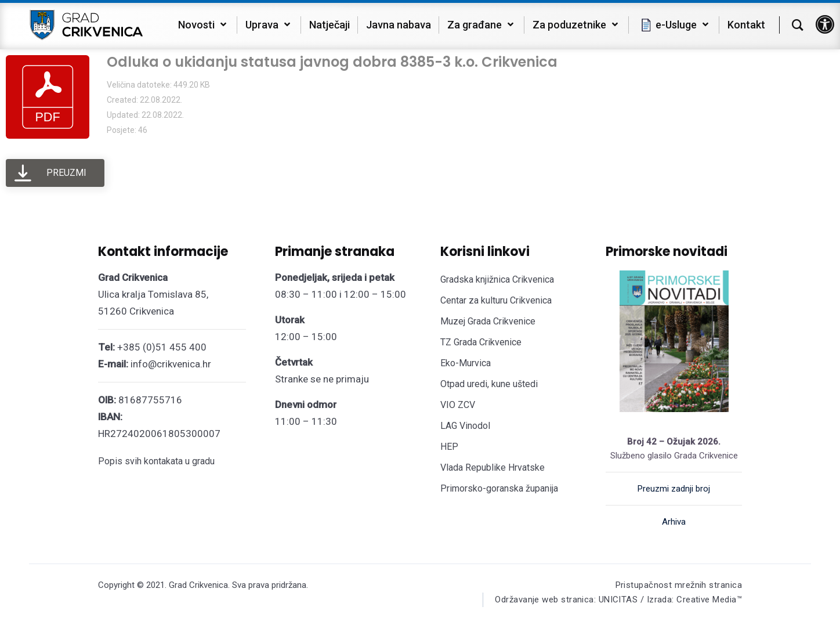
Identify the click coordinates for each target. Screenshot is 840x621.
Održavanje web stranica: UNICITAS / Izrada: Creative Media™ (618, 600)
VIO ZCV (458, 405)
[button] (825, 24)
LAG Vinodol (465, 426)
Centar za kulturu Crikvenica (496, 300)
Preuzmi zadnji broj (674, 489)
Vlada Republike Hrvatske (493, 467)
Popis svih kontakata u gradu (156, 461)
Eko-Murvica (466, 363)
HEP (449, 447)
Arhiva (674, 522)
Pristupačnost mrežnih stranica (679, 585)
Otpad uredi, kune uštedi (489, 384)
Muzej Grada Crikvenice (488, 321)
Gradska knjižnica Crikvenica (497, 279)
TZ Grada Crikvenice (481, 342)
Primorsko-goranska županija (499, 488)
